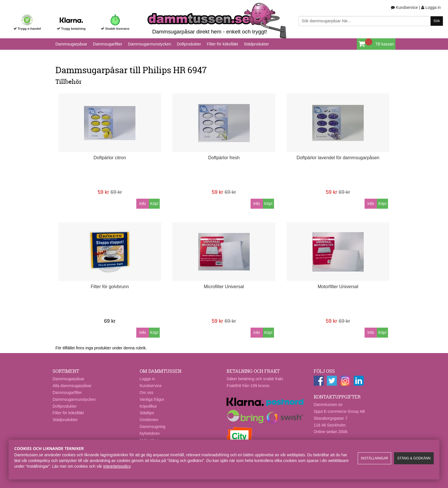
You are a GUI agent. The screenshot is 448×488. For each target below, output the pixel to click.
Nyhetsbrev (150, 433)
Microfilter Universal (224, 287)
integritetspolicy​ (117, 466)
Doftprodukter (189, 44)
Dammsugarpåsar (71, 44)
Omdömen (149, 420)
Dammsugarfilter (108, 44)
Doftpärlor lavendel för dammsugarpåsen (338, 158)
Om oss (147, 393)
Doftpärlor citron (110, 158)
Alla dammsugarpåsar (72, 386)
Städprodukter (256, 44)
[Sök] (371, 21)
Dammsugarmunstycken (150, 44)
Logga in (431, 7)
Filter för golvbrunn (110, 287)
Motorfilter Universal (338, 287)
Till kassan (385, 44)
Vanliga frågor (152, 399)
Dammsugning (153, 427)
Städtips (147, 413)
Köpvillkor (148, 406)
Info (142, 204)
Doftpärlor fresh (224, 158)
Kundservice (404, 7)
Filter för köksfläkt (223, 44)
